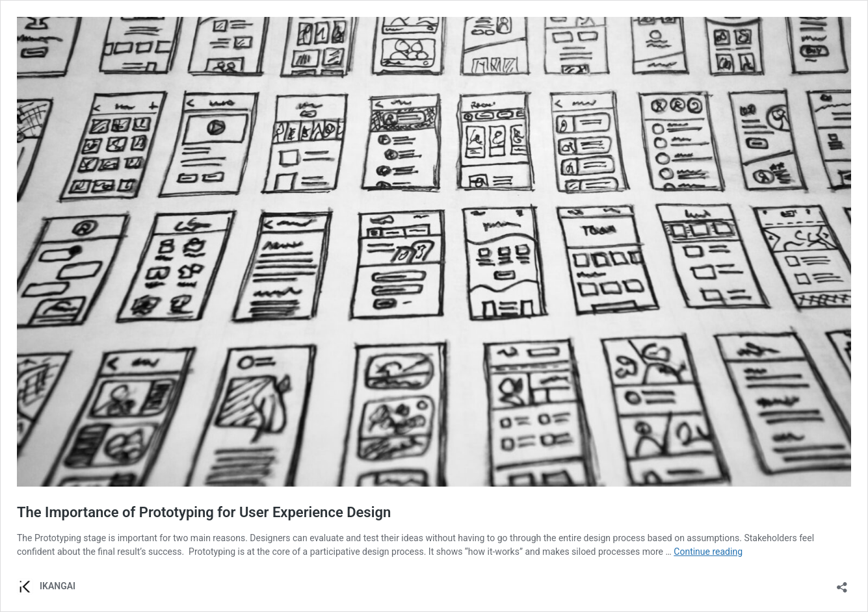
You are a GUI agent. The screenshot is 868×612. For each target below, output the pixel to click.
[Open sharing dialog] (842, 583)
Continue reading (708, 552)
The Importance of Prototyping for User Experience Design (204, 512)
